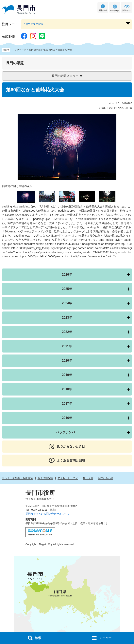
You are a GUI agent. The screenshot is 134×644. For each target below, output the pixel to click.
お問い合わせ (106, 478)
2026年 (67, 275)
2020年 (67, 361)
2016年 (67, 418)
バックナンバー (67, 432)
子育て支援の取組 (33, 24)
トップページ (19, 50)
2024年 (67, 303)
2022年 (67, 332)
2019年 (67, 375)
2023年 (67, 318)
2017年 (67, 404)
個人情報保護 (45, 478)
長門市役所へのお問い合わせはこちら (47, 514)
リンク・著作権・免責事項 (17, 478)
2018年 (67, 389)
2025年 (67, 289)
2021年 (67, 346)
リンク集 (88, 478)
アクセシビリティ (68, 478)
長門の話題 (35, 50)
